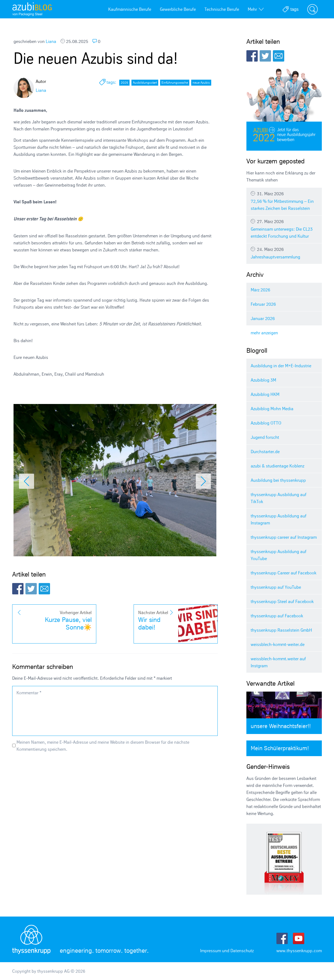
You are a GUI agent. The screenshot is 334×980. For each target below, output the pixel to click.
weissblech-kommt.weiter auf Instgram (278, 662)
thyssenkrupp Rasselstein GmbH (281, 630)
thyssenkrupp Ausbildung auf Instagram (279, 519)
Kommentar (29, 693)
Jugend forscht (265, 437)
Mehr (256, 9)
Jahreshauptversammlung (284, 253)
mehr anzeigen (264, 333)
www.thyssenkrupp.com (299, 951)
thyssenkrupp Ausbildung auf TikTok (279, 498)
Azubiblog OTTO (266, 423)
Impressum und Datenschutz (227, 951)
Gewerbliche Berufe (178, 9)
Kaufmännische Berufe (130, 9)
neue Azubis (201, 82)
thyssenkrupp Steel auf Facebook (282, 601)
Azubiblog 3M (263, 380)
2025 (124, 82)
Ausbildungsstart (145, 82)
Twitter (31, 589)
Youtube (299, 938)
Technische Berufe (222, 9)
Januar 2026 (263, 318)
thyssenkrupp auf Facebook (277, 616)
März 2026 (260, 290)
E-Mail (44, 589)
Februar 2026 (263, 304)
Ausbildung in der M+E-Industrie (281, 366)
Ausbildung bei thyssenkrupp (278, 480)
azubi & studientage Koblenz (277, 466)
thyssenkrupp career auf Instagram (284, 537)
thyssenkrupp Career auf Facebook (284, 573)
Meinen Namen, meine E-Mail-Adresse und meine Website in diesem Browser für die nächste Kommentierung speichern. (103, 746)
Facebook (18, 589)
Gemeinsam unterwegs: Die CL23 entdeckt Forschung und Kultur (284, 229)
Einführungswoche (175, 82)
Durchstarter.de (265, 452)
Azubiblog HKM (265, 394)
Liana (51, 41)
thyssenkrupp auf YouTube (276, 587)
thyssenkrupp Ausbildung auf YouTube (279, 555)
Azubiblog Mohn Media (272, 409)
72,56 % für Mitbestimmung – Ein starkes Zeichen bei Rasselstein (284, 201)
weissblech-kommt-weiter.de (278, 644)
